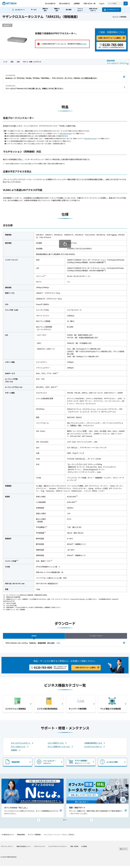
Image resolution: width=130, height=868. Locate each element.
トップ (5, 62)
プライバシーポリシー (7, 848)
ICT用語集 (84, 848)
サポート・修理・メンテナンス (32, 62)
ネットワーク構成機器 (119, 17)
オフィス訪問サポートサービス (59, 748)
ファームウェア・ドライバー (96, 637)
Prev (39, 822)
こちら (84, 44)
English (102, 3)
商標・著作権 (74, 848)
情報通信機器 (21, 837)
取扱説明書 (34, 637)
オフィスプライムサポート (21, 745)
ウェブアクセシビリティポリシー (58, 848)
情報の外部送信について (24, 848)
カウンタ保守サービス (56, 745)
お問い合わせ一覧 (89, 3)
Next (91, 822)
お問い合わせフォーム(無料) (110, 38)
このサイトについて (40, 848)
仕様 (18, 62)
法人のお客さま (50, 3)
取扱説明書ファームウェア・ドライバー (117, 62)
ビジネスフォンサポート (93, 748)
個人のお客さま (65, 3)
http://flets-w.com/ (66, 133)
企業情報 (77, 3)
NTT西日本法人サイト (8, 837)
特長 (12, 62)
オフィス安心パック (18, 748)
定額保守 (14, 752)
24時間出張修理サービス (93, 745)
